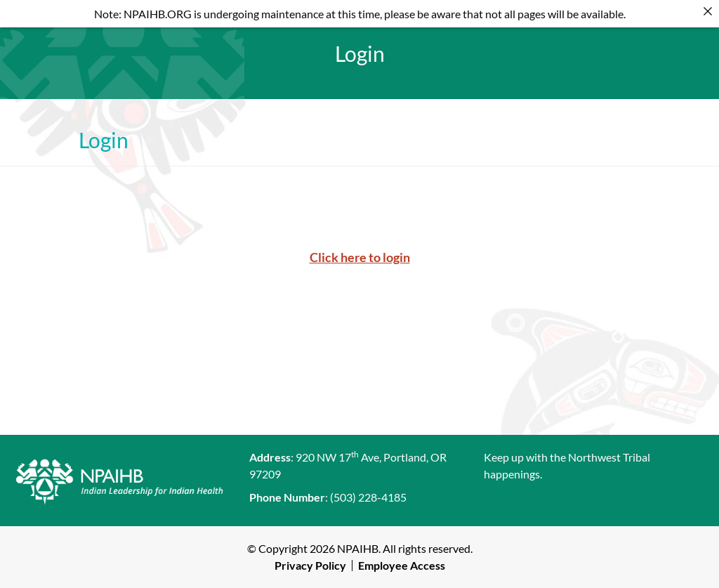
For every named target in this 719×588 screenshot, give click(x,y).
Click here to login (360, 257)
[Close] (708, 11)
